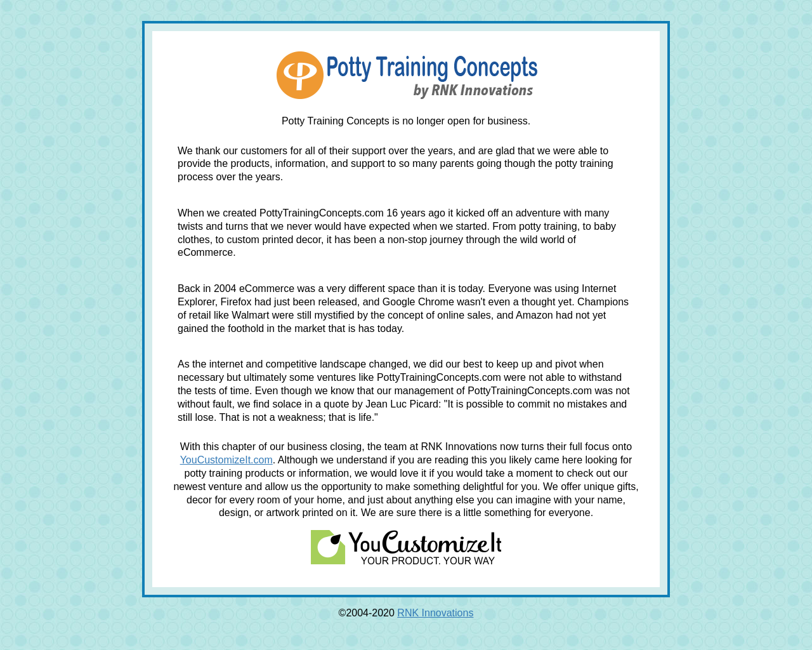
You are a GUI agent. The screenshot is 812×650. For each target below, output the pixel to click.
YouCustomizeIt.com (226, 460)
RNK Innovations (435, 613)
